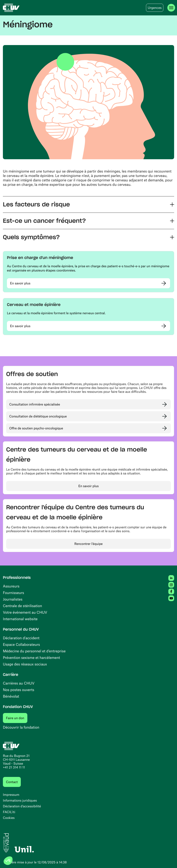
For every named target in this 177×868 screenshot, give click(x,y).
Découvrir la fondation (21, 727)
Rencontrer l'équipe (88, 544)
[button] (88, 204)
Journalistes (13, 599)
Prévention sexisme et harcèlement (31, 657)
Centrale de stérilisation (22, 606)
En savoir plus (20, 283)
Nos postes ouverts (19, 690)
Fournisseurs (13, 593)
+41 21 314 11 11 (14, 767)
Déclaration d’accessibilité (22, 806)
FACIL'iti (9, 812)
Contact (12, 782)
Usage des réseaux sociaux (25, 664)
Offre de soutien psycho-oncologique (36, 428)
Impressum (11, 795)
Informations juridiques (20, 800)
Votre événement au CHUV (25, 612)
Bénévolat (11, 696)
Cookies (9, 818)
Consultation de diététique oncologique (38, 416)
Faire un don (17, 718)
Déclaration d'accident (21, 638)
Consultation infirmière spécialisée (35, 404)
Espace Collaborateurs (21, 644)
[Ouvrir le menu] (171, 8)
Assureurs (11, 586)
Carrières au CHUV (19, 683)
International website (20, 619)
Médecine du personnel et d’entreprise (34, 651)
